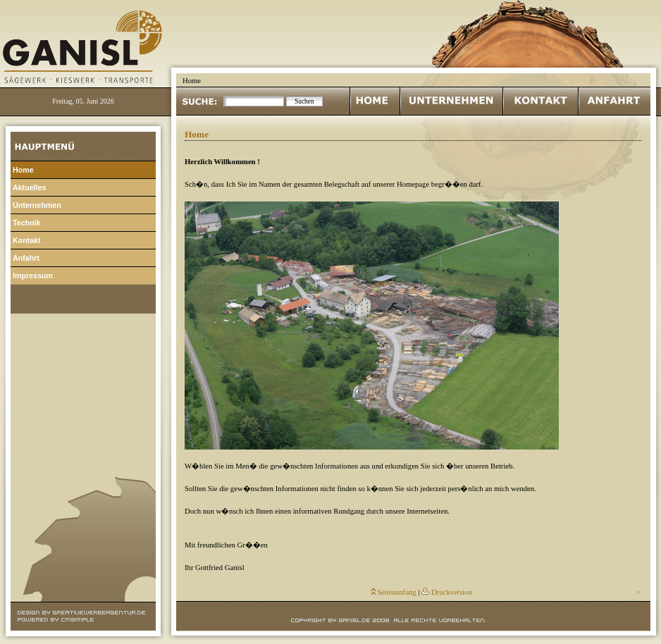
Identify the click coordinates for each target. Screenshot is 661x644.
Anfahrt (26, 258)
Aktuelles (29, 187)
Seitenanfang (397, 592)
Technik (26, 223)
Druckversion (452, 592)
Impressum (33, 275)
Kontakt (27, 240)
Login (83, 319)
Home (23, 170)
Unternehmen (37, 205)
